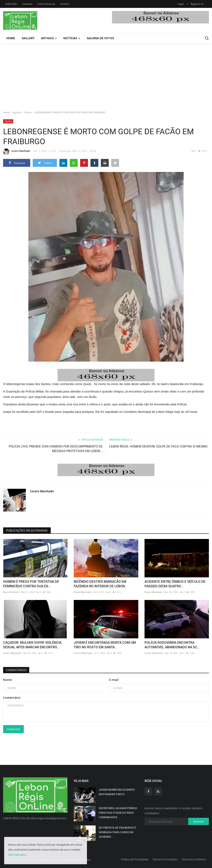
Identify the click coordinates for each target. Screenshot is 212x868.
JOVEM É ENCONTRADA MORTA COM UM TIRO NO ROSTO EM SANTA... (105, 645)
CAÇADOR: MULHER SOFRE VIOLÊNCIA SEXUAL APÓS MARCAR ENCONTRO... (32, 645)
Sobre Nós (11, 4)
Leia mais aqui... (18, 855)
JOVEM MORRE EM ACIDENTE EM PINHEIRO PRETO (117, 792)
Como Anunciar (46, 4)
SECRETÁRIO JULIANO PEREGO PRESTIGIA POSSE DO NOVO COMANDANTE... (118, 813)
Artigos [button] (49, 38)
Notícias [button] (72, 38)
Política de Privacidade (135, 859)
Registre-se (197, 4)
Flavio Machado (83, 592)
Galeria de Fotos (100, 38)
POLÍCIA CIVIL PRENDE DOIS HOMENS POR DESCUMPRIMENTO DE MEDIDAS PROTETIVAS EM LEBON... (56, 449)
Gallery (28, 38)
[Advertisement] (106, 74)
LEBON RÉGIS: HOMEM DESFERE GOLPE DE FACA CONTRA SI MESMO (158, 446)
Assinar (199, 821)
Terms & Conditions (194, 859)
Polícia (28, 112)
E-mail (114, 680)
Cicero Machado (17, 152)
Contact (65, 4)
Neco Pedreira (11, 592)
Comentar (13, 729)
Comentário (12, 698)
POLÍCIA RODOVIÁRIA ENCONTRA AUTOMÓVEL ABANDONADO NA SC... (172, 645)
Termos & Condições (165, 859)
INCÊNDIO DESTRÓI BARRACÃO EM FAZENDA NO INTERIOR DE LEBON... (101, 584)
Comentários (17, 670)
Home (11, 38)
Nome (7, 680)
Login (181, 4)
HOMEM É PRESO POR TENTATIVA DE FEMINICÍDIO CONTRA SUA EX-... (31, 584)
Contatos (27, 4)
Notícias (17, 112)
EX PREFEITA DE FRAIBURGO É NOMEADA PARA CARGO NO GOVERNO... (117, 832)
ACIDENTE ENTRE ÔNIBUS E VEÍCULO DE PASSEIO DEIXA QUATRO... (175, 584)
